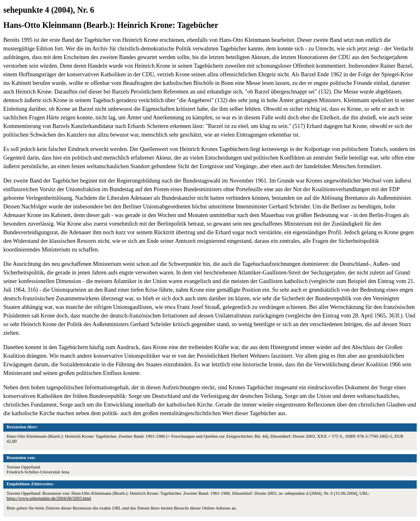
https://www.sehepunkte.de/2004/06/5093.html (49, 498)
